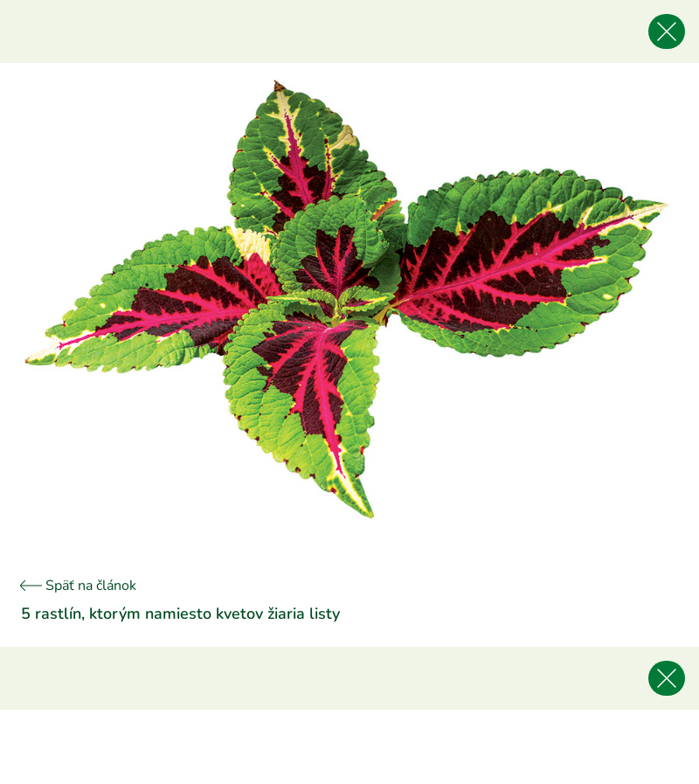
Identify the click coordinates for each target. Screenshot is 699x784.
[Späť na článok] (667, 31)
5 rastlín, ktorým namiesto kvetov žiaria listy (180, 614)
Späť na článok (79, 586)
